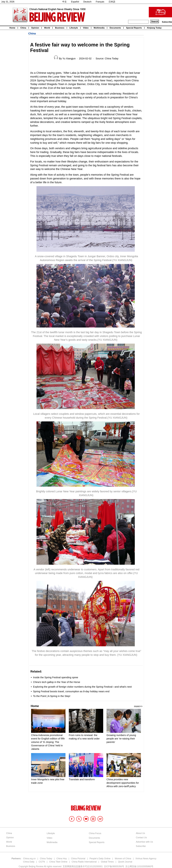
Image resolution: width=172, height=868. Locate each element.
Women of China (123, 859)
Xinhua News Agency (146, 859)
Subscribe (167, 22)
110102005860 (144, 866)
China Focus (95, 833)
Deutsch (87, 2)
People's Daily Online (100, 859)
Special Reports (134, 28)
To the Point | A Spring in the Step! (52, 696)
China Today (46, 859)
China (23, 28)
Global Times (107, 862)
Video (86, 28)
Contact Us (141, 838)
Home (12, 28)
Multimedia (99, 28)
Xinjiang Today (154, 28)
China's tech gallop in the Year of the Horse (57, 682)
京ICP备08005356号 (114, 866)
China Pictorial (78, 859)
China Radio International (84, 862)
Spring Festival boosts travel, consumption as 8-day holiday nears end (71, 691)
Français (100, 2)
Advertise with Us (144, 842)
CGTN (42, 862)
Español (75, 2)
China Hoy (62, 859)
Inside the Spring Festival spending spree (56, 677)
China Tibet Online (58, 862)
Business (60, 28)
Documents (115, 28)
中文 (64, 2)
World (47, 28)
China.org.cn (29, 859)
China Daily (29, 862)
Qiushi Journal (125, 862)
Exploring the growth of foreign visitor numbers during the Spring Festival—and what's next (82, 687)
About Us (140, 833)
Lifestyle (74, 28)
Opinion (35, 28)
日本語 (112, 2)
